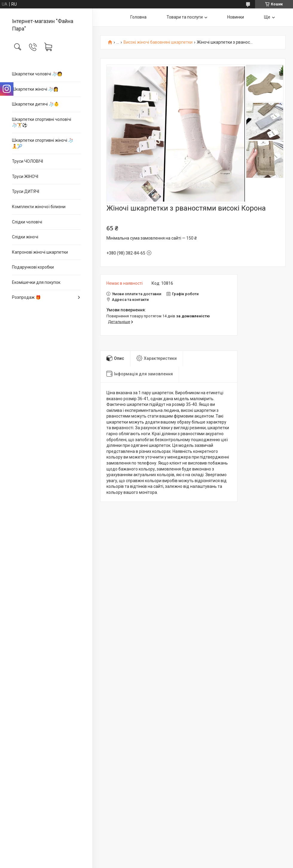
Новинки (236, 17)
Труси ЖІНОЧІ (25, 176)
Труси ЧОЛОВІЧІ (28, 161)
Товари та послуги (185, 17)
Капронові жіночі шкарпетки (40, 252)
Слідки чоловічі (27, 222)
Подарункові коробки (33, 267)
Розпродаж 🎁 (26, 297)
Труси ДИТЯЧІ (26, 191)
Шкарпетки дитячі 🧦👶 (35, 104)
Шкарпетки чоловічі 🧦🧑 (37, 74)
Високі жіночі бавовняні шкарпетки (158, 42)
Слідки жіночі (25, 237)
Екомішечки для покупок (36, 282)
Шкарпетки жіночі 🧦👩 (35, 89)
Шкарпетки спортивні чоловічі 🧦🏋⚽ (42, 122)
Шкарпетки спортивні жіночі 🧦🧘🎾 (43, 143)
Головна (138, 17)
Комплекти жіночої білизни (39, 207)
